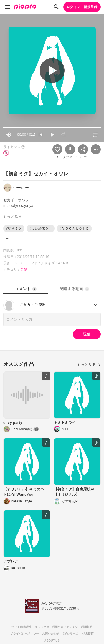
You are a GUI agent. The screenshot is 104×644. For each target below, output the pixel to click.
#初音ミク (14, 228)
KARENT (88, 634)
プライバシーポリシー (25, 634)
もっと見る (89, 365)
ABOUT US (52, 641)
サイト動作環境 (21, 627)
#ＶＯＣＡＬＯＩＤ (74, 228)
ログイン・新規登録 (82, 7)
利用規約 (87, 627)
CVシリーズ (70, 634)
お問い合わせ (51, 634)
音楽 (24, 270)
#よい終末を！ (41, 228)
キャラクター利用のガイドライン (56, 627)
